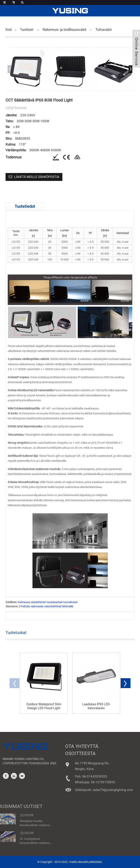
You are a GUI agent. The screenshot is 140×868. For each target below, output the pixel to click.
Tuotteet (27, 30)
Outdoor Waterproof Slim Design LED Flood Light (44, 706)
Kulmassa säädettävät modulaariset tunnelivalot (48, 602)
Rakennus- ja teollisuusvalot (64, 30)
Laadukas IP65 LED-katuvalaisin (96, 706)
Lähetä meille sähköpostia (37, 177)
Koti (9, 30)
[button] (130, 69)
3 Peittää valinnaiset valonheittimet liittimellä (46, 606)
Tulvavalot (104, 30)
